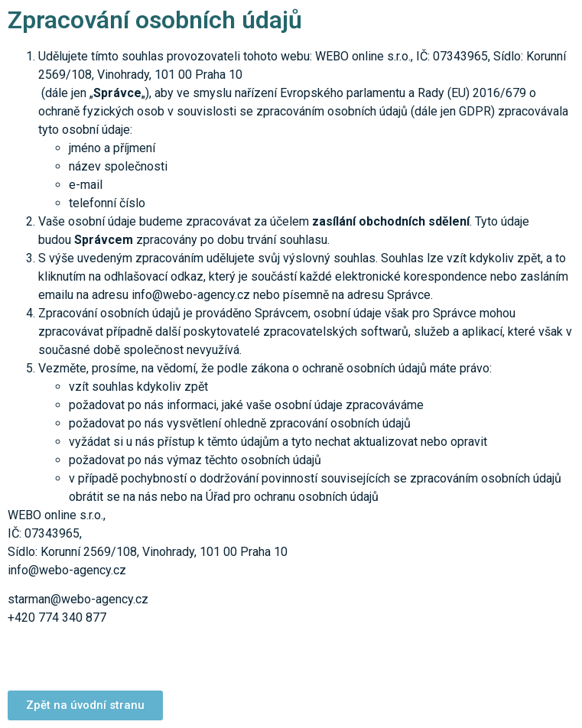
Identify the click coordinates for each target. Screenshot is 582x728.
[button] (85, 705)
